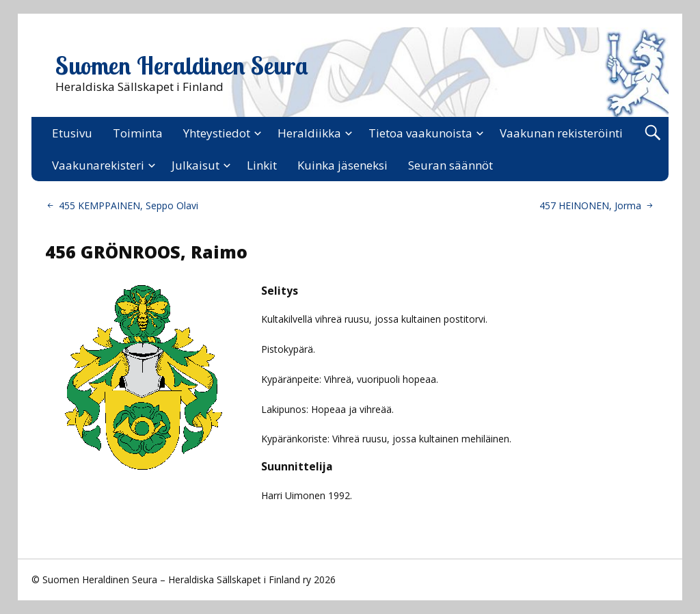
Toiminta (138, 133)
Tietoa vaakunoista (420, 133)
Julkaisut (196, 165)
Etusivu (72, 133)
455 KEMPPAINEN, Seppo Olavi (129, 205)
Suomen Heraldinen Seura (182, 66)
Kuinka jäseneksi (342, 165)
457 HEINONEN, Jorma (590, 205)
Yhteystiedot (217, 133)
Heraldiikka (309, 133)
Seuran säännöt (450, 165)
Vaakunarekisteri (98, 165)
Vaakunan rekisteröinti (561, 133)
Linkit (262, 165)
